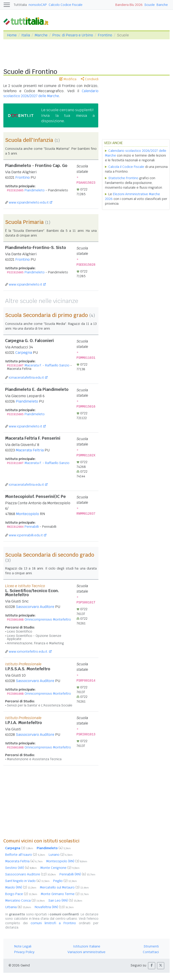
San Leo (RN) (65, 900)
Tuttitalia (20, 5)
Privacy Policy (24, 952)
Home (12, 35)
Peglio (65, 881)
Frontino (105, 35)
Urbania (18, 907)
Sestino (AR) (21, 868)
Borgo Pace (21, 894)
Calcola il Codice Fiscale (126, 167)
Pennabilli (32, 527)
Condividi (90, 79)
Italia (26, 35)
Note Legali (23, 946)
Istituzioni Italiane (87, 946)
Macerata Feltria (30, 450)
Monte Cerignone (60, 868)
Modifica (68, 79)
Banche (162, 5)
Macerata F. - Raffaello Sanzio (47, 365)
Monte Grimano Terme (65, 894)
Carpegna (24, 353)
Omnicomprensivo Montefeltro (48, 619)
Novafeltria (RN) (54, 907)
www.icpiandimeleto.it (25, 284)
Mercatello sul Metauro (64, 887)
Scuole (150, 5)
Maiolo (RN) (21, 887)
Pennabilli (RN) (77, 874)
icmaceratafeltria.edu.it (26, 377)
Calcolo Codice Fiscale (66, 5)
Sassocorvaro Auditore (35, 607)
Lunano (61, 855)
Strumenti (151, 946)
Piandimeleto (35, 190)
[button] (152, 966)
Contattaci (151, 952)
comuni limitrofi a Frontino (53, 923)
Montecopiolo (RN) (67, 861)
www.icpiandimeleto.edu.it (29, 202)
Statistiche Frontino (123, 178)
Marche (41, 35)
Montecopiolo (27, 514)
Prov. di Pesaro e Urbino (73, 35)
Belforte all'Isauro (25, 855)
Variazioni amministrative (86, 952)
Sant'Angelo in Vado (27, 881)
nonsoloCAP (38, 5)
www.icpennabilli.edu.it (26, 535)
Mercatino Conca (25, 900)
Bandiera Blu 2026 (129, 5)
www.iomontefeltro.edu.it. (28, 652)
